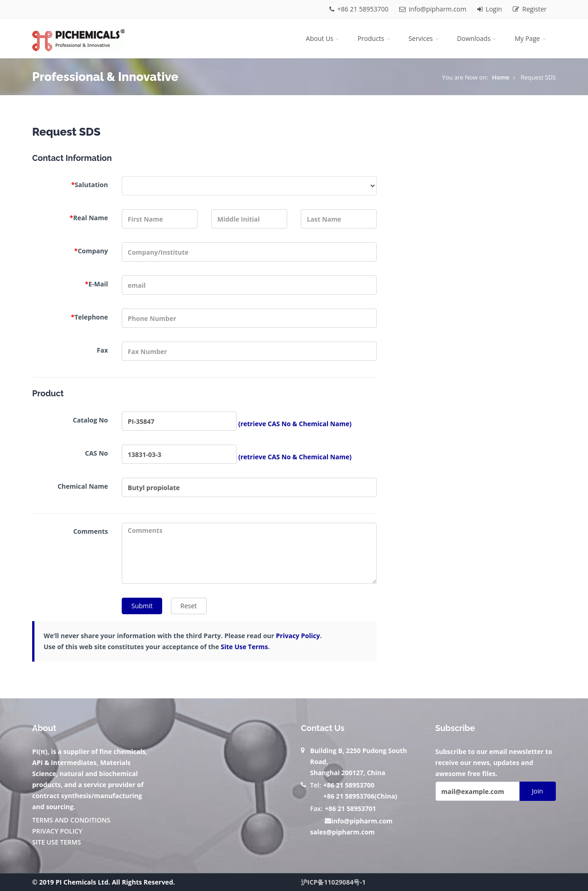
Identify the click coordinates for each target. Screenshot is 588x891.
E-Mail (96, 284)
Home (501, 77)
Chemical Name (83, 486)
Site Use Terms (244, 647)
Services (424, 38)
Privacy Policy (298, 636)
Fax (102, 350)
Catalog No (90, 420)
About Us (324, 38)
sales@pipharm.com (342, 832)
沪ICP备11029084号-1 (333, 882)
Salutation (90, 185)
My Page (531, 38)
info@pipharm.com (434, 9)
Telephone (89, 317)
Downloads (478, 38)
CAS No (96, 453)
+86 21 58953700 (360, 9)
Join (537, 791)
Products (375, 38)
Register (530, 9)
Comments (90, 531)
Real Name (89, 218)
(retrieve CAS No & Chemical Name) (295, 424)
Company (91, 251)
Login (491, 9)
